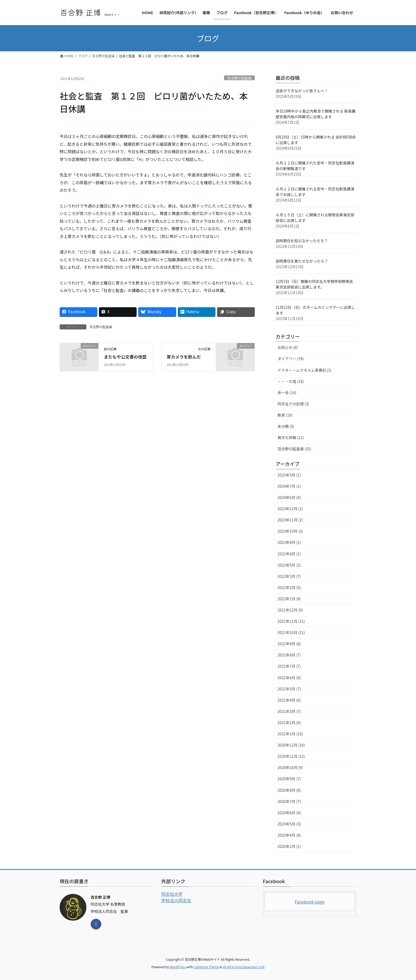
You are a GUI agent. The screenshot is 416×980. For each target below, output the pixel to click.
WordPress (178, 967)
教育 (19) (285, 415)
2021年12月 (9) (290, 610)
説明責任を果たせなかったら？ (302, 261)
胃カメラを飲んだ (184, 357)
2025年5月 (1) (289, 475)
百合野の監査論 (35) (294, 449)
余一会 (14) (287, 393)
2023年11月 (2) (290, 520)
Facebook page (310, 902)
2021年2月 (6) (289, 722)
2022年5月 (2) (289, 565)
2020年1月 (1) (289, 846)
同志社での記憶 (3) (293, 404)
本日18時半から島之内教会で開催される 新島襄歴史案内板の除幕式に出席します (316, 114)
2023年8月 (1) (289, 542)
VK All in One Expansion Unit (244, 967)
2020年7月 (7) (289, 801)
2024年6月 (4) (289, 497)
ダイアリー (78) (291, 359)
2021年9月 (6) (289, 644)
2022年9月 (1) (289, 554)
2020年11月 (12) (291, 756)
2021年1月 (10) (290, 734)
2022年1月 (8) (289, 599)
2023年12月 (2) (290, 509)
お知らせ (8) (288, 347)
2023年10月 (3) (290, 531)
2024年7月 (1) (289, 486)
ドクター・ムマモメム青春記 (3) (305, 370)
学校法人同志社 (176, 900)
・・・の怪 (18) (291, 381)
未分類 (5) (286, 426)
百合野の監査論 (240, 78)
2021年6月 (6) (289, 678)
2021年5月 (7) (289, 689)
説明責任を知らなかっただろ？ (302, 241)
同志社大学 (172, 894)
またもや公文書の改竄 (125, 357)
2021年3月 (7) (289, 711)
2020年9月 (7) (289, 779)
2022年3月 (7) (289, 576)
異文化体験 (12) (291, 437)
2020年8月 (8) (289, 790)
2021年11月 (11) (291, 621)
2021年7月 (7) (289, 666)
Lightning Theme (206, 967)
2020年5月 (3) (289, 824)
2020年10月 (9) (290, 767)
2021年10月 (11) (291, 632)
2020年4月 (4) (289, 835)
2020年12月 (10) (291, 745)
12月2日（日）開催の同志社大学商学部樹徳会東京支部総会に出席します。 (314, 284)
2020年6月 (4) (289, 813)
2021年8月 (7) (289, 655)
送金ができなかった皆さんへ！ (302, 91)
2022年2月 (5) (289, 587)
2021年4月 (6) (289, 700)
